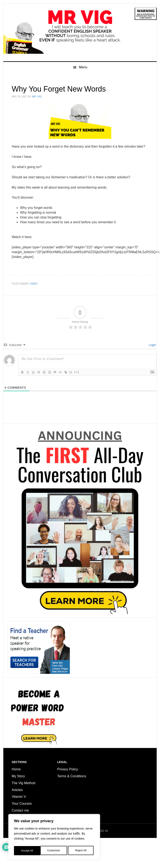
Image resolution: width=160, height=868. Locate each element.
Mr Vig (80, 44)
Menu (83, 94)
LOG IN (103, 857)
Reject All (55, 851)
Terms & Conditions (72, 803)
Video (34, 310)
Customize (27, 851)
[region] (54, 838)
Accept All (82, 851)
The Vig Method (23, 810)
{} (75, 399)
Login (152, 371)
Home (16, 796)
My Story (18, 803)
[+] (80, 399)
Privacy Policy (68, 796)
